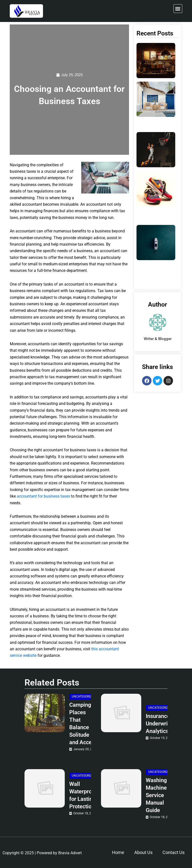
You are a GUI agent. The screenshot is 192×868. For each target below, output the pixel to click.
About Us (143, 852)
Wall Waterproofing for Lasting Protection (87, 795)
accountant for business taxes (43, 496)
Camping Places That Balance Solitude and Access (83, 724)
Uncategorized (83, 696)
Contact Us (173, 852)
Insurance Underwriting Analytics (161, 724)
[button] (178, 9)
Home (118, 852)
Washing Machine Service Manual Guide (156, 795)
